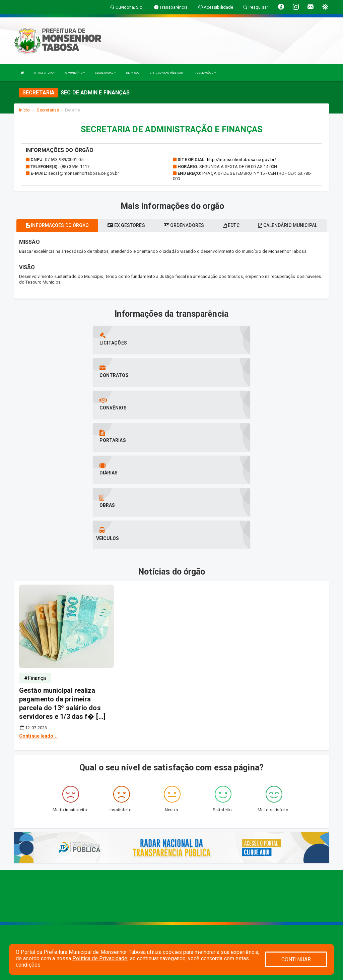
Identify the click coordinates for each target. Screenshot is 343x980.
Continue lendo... (38, 638)
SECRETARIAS (105, 73)
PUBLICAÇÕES (205, 73)
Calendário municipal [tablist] (288, 225)
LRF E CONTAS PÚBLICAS (167, 73)
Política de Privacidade (100, 958)
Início (24, 110)
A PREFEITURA (45, 73)
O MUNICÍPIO (75, 73)
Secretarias (48, 110)
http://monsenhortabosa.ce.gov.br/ (242, 160)
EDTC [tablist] (231, 225)
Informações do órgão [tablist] (57, 225)
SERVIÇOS (133, 73)
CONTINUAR (296, 959)
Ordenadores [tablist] (184, 225)
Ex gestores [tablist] (126, 225)
